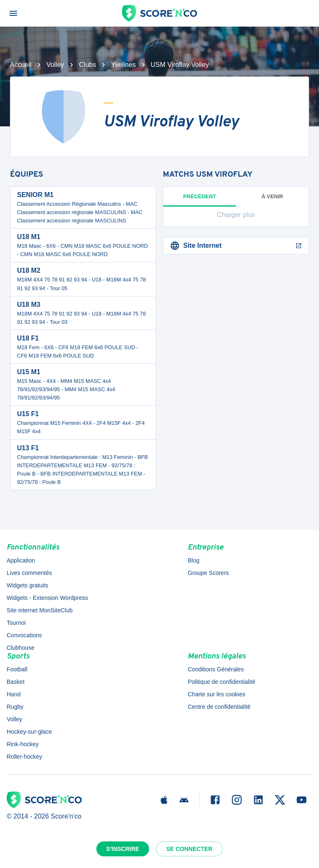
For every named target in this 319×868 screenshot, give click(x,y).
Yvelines (123, 65)
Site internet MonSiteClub (40, 610)
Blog (194, 560)
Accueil (21, 65)
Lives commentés (29, 573)
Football (17, 669)
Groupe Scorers (208, 573)
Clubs (87, 65)
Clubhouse (21, 648)
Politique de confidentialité (222, 682)
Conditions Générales (216, 669)
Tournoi (16, 623)
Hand (13, 694)
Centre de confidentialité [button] (219, 707)
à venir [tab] (272, 196)
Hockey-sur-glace (29, 732)
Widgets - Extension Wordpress (47, 598)
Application (21, 560)
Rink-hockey (23, 744)
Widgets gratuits (27, 585)
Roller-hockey (25, 757)
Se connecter (189, 849)
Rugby (15, 707)
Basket (16, 682)
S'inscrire (123, 849)
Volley (55, 65)
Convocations (24, 635)
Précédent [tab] (200, 200)
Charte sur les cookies (217, 694)
